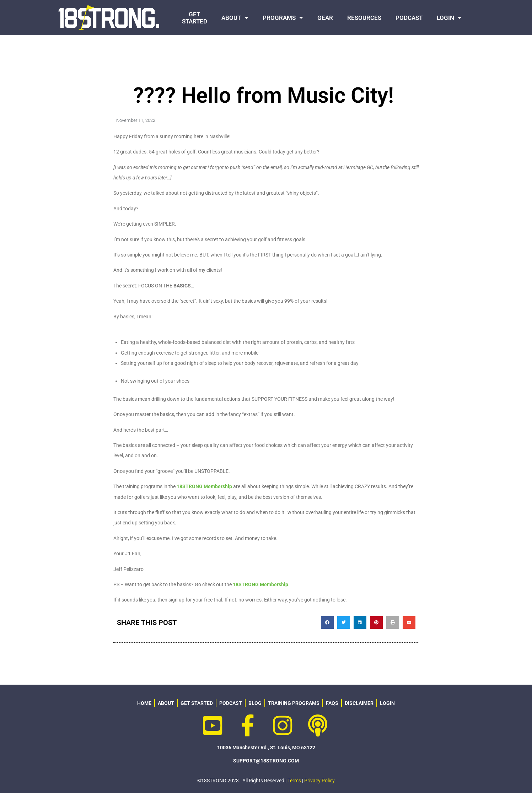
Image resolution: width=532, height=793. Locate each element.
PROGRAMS (283, 18)
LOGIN (449, 18)
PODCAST (409, 18)
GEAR (325, 18)
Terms (294, 781)
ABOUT (235, 18)
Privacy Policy (319, 781)
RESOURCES (364, 18)
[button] (327, 622)
